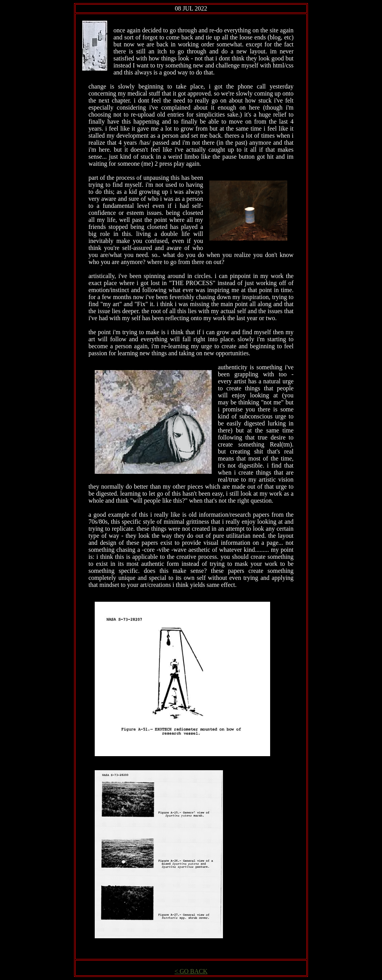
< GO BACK (191, 971)
